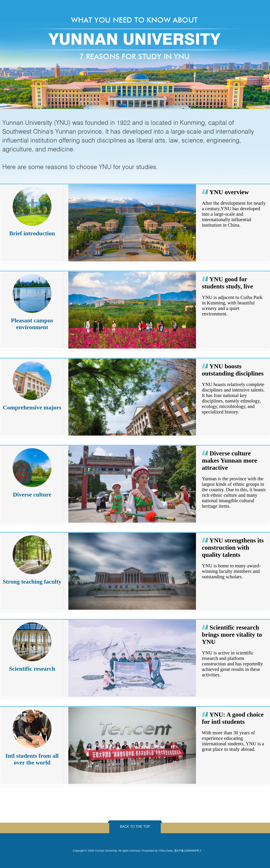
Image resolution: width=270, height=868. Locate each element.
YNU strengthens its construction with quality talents (233, 547)
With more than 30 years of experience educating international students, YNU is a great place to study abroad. (233, 741)
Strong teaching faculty (32, 582)
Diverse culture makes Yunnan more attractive (229, 460)
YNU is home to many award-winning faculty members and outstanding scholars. (231, 571)
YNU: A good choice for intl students (233, 718)
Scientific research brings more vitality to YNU (232, 635)
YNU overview (229, 192)
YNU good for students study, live (227, 283)
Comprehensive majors (32, 407)
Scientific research (32, 669)
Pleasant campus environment (32, 324)
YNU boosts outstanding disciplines (233, 370)
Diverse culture (32, 495)
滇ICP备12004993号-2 (188, 851)
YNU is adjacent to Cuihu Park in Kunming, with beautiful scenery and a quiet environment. (232, 306)
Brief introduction (32, 233)
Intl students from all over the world (32, 759)
